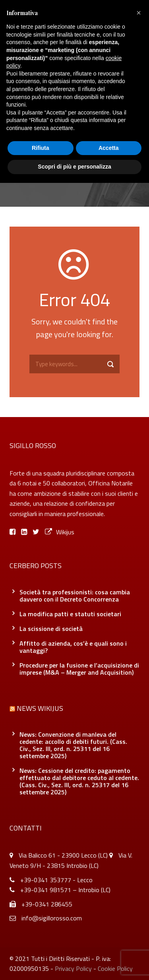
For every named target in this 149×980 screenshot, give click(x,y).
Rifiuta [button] (41, 148)
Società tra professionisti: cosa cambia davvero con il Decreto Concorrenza (75, 596)
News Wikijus (40, 708)
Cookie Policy (115, 968)
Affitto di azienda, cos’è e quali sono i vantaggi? (73, 647)
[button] (139, 13)
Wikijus (60, 532)
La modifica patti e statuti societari (70, 614)
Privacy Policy (73, 968)
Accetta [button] (109, 148)
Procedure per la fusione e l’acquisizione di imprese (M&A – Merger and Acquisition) (79, 669)
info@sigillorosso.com (52, 918)
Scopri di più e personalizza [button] (74, 167)
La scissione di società (51, 629)
